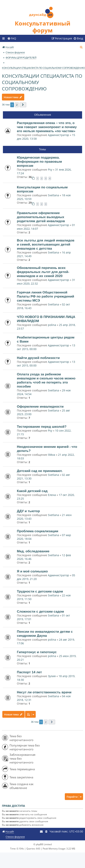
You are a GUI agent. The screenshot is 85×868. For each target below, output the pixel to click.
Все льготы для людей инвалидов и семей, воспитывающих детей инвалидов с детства (46, 244)
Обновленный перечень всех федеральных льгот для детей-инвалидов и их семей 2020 (43, 272)
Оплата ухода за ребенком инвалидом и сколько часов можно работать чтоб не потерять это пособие (46, 380)
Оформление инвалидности (40, 406)
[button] (23, 105)
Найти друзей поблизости (38, 358)
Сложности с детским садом (40, 611)
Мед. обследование (33, 551)
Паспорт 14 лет (29, 672)
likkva (52, 455)
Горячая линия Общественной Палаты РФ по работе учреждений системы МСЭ (46, 296)
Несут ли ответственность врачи (44, 692)
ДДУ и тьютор (28, 511)
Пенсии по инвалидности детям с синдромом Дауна (45, 634)
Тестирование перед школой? (42, 427)
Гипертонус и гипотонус (37, 652)
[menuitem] (12, 38)
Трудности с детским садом (40, 591)
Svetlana (53, 195)
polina (52, 325)
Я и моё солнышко (32, 571)
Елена (52, 495)
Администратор (59, 135)
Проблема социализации (38, 531)
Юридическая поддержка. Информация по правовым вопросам (39, 162)
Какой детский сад (32, 491)
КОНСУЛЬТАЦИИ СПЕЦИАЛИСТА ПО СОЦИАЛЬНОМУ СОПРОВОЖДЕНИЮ (42, 82)
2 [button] (17, 105)
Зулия (52, 676)
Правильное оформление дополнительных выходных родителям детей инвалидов (41, 217)
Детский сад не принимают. (40, 471)
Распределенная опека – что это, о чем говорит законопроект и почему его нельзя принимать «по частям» (47, 127)
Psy (50, 170)
